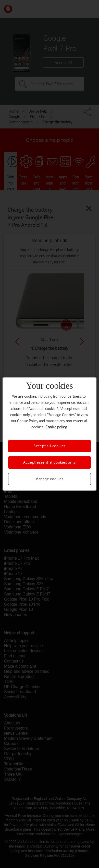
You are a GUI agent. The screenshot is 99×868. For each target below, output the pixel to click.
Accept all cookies (49, 446)
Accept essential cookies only (49, 462)
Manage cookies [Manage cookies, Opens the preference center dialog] (49, 479)
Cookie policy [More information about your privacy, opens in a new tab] (56, 427)
